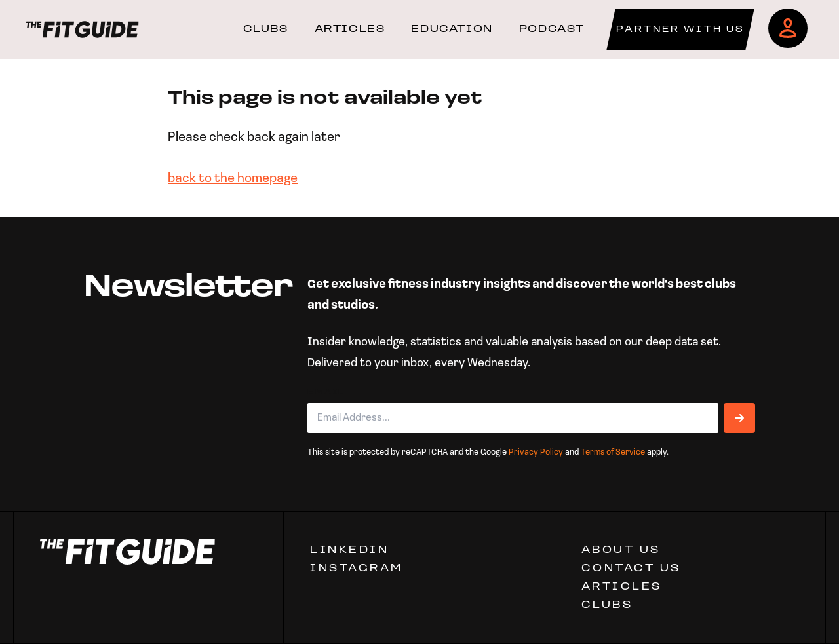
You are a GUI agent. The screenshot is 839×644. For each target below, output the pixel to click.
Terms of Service (613, 452)
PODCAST (552, 29)
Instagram (357, 569)
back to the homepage (233, 179)
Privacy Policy (536, 452)
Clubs (607, 605)
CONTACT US (631, 569)
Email (326, 392)
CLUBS (266, 29)
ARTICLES (350, 29)
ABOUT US (621, 550)
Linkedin (349, 550)
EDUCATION (452, 29)
